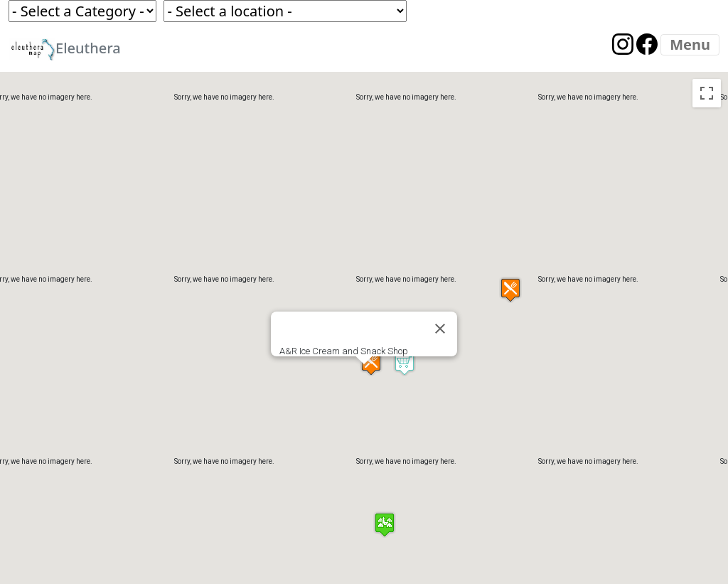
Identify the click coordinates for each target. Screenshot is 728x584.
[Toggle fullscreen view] (707, 93)
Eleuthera (65, 49)
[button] (405, 363)
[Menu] (690, 45)
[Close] (440, 329)
